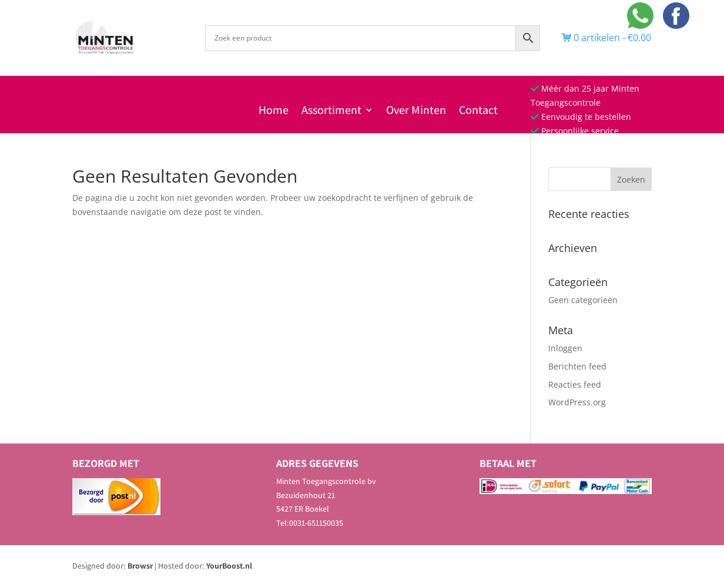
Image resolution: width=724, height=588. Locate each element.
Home (274, 112)
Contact (478, 112)
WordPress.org (577, 402)
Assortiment (331, 112)
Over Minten (416, 112)
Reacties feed (575, 384)
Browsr (140, 566)
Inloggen (565, 348)
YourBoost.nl (229, 566)
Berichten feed (577, 366)
